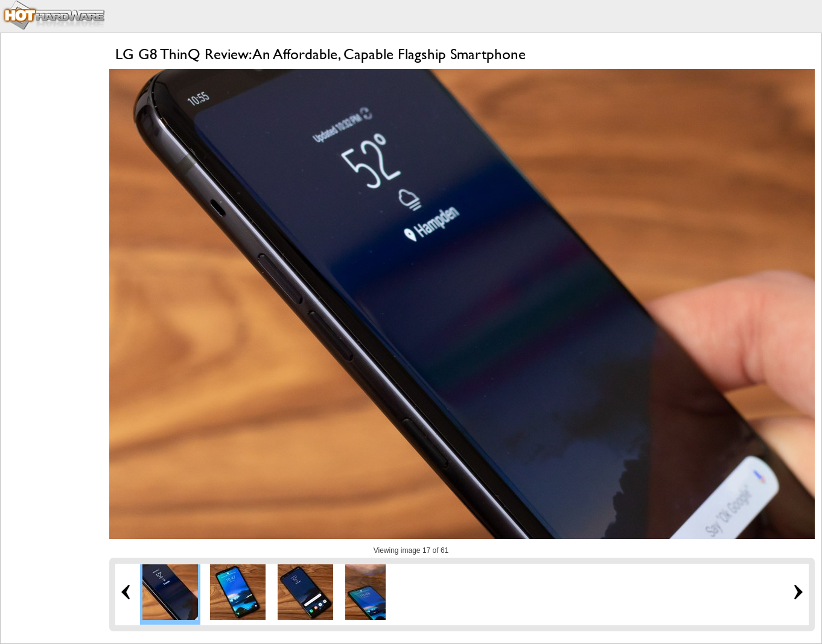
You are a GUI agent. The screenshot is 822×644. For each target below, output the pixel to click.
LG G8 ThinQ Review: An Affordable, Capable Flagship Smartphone (320, 54)
